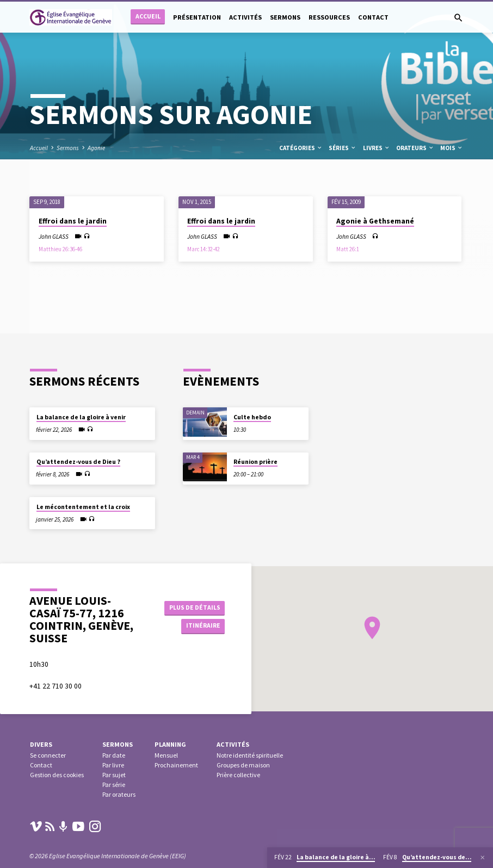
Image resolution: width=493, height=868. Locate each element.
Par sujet (114, 775)
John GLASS (54, 237)
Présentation (197, 17)
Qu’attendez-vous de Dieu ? (78, 462)
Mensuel (166, 755)
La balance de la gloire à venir (81, 417)
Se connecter (48, 755)
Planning (170, 744)
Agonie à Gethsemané (375, 221)
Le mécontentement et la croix (83, 507)
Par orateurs (119, 794)
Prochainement (176, 765)
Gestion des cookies (57, 775)
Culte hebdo (252, 417)
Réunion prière (255, 462)
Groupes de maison (243, 765)
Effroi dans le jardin (73, 221)
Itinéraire (200, 626)
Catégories (301, 148)
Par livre (113, 765)
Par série (114, 785)
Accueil (148, 16)
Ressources (329, 17)
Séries (343, 148)
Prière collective (238, 775)
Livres (377, 148)
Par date (114, 755)
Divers (41, 744)
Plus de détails (193, 607)
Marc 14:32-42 (204, 249)
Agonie (96, 148)
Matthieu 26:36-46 (60, 249)
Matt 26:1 (348, 249)
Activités (245, 17)
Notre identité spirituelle (250, 755)
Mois (452, 148)
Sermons (285, 17)
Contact (373, 17)
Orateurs (415, 148)
